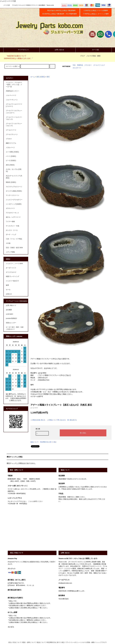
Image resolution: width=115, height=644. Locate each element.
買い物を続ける (72, 420)
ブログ (82, 56)
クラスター (88, 65)
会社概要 (9, 310)
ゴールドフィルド (99, 65)
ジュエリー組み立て (13, 281)
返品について (34, 442)
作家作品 (80, 65)
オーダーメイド (11, 268)
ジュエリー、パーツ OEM (14, 263)
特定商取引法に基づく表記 (48, 442)
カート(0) (93, 50)
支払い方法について (15, 642)
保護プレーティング (13, 276)
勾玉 (74, 65)
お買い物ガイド (11, 305)
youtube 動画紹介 (12, 318)
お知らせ (9, 294)
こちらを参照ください (35, 501)
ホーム (33, 77)
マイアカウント (21, 50)
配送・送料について (29, 642)
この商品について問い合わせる (56, 420)
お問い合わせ (57, 50)
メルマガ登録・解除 (93, 56)
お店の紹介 (10, 314)
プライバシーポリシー (73, 642)
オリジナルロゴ (11, 272)
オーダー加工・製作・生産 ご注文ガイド (15, 328)
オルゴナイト (77, 68)
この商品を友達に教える (38, 420)
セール (8, 290)
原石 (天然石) (41, 77)
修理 (7, 285)
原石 (48, 77)
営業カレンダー (11, 323)
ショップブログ (101, 642)
